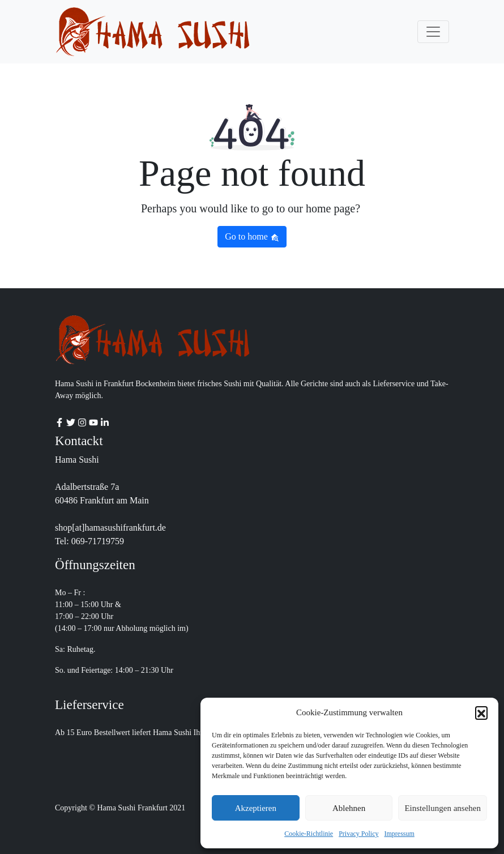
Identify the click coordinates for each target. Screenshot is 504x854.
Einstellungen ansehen (443, 808)
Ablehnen (349, 808)
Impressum (400, 834)
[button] (481, 712)
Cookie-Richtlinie (309, 834)
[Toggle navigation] (433, 32)
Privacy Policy (358, 834)
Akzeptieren (256, 808)
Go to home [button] (252, 237)
